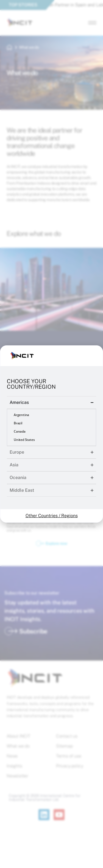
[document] (51, 434)
